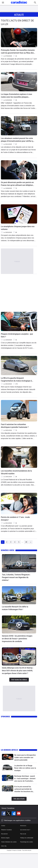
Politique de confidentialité (27, 838)
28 (26, 542)
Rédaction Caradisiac (7, 830)
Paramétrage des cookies (27, 842)
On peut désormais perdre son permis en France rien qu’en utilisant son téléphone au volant (17, 184)
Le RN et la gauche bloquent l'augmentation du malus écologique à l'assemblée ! (16, 380)
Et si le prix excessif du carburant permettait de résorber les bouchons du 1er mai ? (24, 789)
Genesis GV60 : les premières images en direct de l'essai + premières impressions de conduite (17, 639)
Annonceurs (23, 826)
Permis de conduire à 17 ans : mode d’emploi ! (15, 519)
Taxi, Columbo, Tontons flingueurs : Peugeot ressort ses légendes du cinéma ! (16, 577)
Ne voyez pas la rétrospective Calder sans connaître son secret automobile (25, 758)
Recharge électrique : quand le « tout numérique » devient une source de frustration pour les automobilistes (25, 779)
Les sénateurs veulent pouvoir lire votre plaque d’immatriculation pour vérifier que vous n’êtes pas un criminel (18, 140)
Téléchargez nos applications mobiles (17, 820)
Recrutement (4, 834)
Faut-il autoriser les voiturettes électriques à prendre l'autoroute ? (15, 426)
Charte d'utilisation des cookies (9, 842)
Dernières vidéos (8, 550)
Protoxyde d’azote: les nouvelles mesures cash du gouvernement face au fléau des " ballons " (18, 52)
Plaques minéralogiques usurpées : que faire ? (17, 335)
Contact (3, 826)
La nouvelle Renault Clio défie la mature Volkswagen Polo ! (15, 608)
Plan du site (23, 834)
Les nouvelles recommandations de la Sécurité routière (16, 472)
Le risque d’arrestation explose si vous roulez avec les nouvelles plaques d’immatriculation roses (16, 96)
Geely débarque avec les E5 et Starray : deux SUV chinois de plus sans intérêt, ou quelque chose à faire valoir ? (18, 671)
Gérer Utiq (4, 846)
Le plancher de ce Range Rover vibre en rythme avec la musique (25, 768)
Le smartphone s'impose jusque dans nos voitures (18, 228)
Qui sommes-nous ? (25, 830)
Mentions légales (5, 838)
